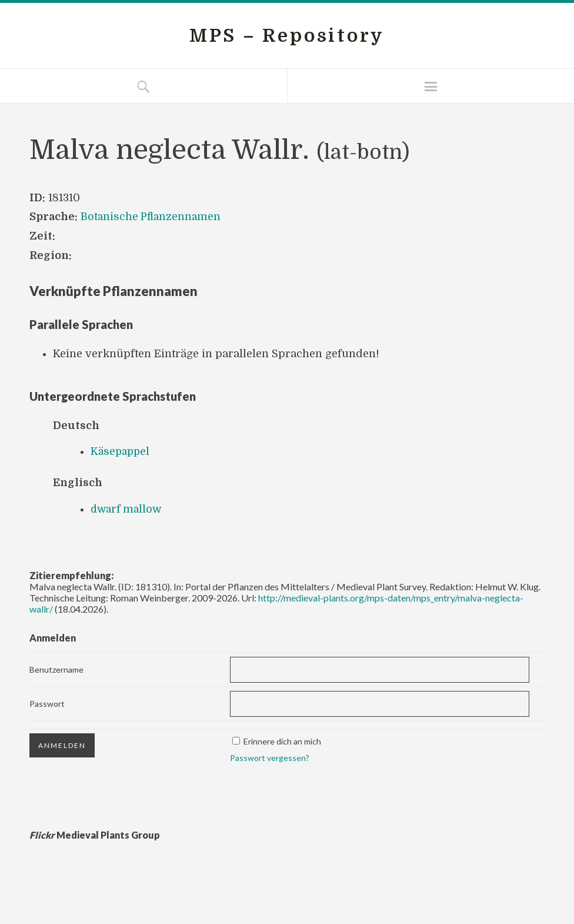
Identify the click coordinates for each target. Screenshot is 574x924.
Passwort (47, 702)
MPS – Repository (287, 36)
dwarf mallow (128, 508)
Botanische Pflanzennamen (152, 217)
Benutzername (56, 669)
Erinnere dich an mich (282, 740)
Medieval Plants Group (95, 834)
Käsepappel (121, 451)
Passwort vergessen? (270, 757)
